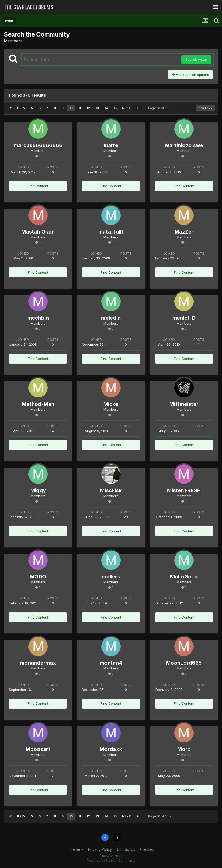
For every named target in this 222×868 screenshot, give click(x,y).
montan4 (111, 663)
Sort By (206, 108)
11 (80, 108)
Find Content (38, 186)
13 (97, 108)
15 (115, 108)
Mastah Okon (38, 232)
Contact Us (126, 849)
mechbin (38, 318)
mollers (111, 577)
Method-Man (38, 404)
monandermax (38, 663)
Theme (76, 849)
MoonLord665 (184, 663)
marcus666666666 (38, 145)
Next (127, 108)
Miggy (38, 490)
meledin (111, 318)
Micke (111, 404)
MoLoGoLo (184, 577)
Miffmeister (184, 404)
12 (88, 108)
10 (71, 108)
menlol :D (184, 318)
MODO (38, 577)
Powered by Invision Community (111, 860)
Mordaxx (111, 749)
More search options (190, 75)
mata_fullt (111, 232)
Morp (184, 749)
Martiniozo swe (184, 145)
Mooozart (38, 749)
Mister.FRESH (184, 490)
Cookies (147, 849)
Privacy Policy (100, 849)
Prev (21, 108)
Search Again (196, 59)
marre (111, 145)
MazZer (184, 232)
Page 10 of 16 (160, 108)
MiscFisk (111, 490)
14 (106, 108)
